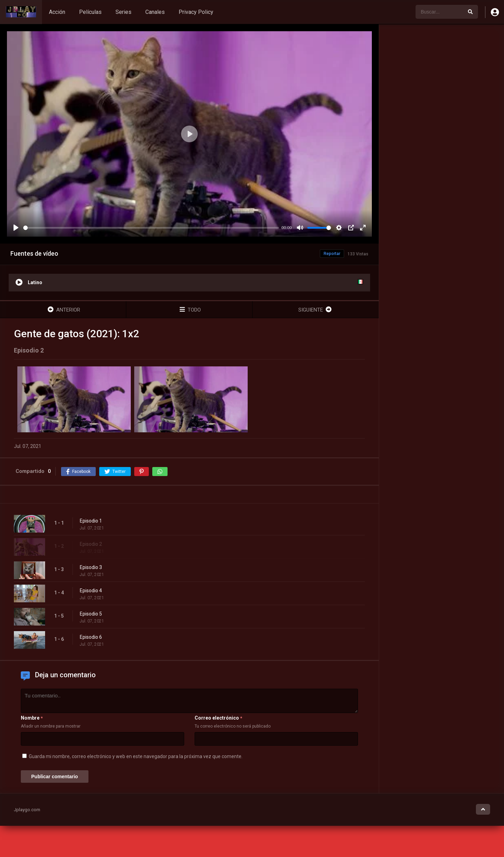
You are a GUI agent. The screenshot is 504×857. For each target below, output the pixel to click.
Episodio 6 (91, 637)
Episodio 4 (91, 591)
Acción (57, 12)
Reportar (332, 254)
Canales (155, 12)
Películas (90, 12)
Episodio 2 (91, 544)
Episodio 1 (91, 521)
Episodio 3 (91, 567)
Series (123, 12)
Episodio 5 (91, 614)
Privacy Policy (196, 12)
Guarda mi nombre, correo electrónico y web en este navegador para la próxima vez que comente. (136, 756)
